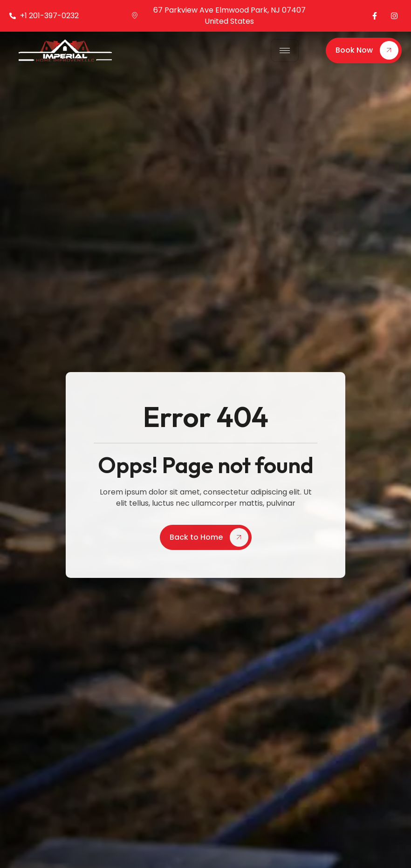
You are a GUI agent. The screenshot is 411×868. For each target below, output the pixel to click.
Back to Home (209, 537)
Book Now (367, 50)
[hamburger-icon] (285, 51)
